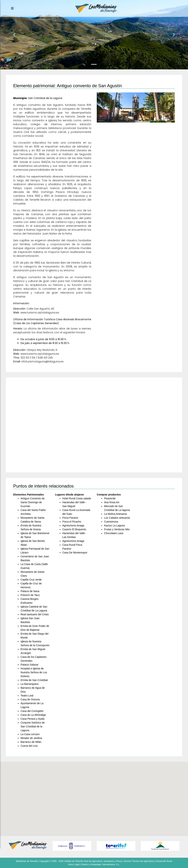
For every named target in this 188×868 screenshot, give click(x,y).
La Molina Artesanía (115, 514)
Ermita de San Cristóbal (34, 680)
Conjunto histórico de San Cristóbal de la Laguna (33, 726)
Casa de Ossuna (30, 699)
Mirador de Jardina (31, 738)
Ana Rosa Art (112, 502)
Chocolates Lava (114, 533)
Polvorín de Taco (30, 595)
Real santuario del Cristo (35, 614)
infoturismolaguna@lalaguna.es (42, 361)
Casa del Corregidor (32, 711)
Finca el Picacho (72, 522)
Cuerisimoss (111, 522)
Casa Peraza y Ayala (32, 719)
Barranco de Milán (31, 742)
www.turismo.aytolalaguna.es (40, 313)
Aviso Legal (74, 865)
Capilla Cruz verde (31, 580)
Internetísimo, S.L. (111, 865)
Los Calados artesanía (117, 518)
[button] (14, 35)
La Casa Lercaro (30, 734)
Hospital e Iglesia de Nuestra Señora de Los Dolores (34, 672)
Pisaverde (110, 498)
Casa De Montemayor (75, 553)
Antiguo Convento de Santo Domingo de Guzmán (33, 502)
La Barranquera (29, 684)
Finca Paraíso (70, 518)
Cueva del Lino (29, 746)
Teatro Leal (27, 696)
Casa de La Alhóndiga (33, 715)
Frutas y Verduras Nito (117, 529)
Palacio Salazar (29, 665)
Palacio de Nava (30, 591)
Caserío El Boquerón (74, 529)
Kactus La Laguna (114, 525)
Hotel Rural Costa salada (77, 498)
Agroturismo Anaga (73, 525)
